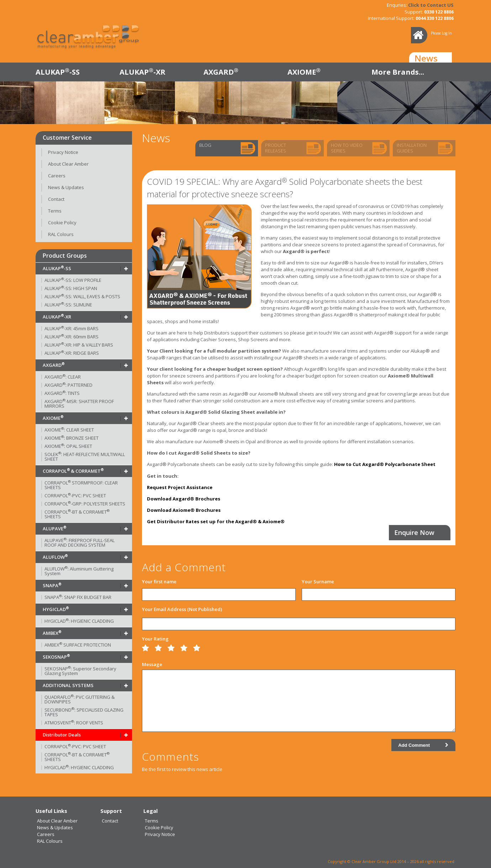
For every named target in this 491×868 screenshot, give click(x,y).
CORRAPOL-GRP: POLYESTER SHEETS (85, 504)
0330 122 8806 (439, 12)
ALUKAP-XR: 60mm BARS (72, 337)
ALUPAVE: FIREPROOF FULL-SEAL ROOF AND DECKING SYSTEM (80, 543)
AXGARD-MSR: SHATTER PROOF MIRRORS (79, 404)
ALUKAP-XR (142, 72)
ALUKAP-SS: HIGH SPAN (71, 288)
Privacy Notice (63, 152)
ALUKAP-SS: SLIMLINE (68, 305)
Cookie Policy (62, 223)
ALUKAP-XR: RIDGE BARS (72, 353)
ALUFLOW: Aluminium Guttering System (79, 571)
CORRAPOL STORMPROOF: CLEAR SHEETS (81, 485)
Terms (55, 211)
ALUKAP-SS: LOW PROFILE (73, 280)
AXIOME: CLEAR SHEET (69, 430)
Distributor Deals (62, 735)
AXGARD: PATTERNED (68, 385)
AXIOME (304, 72)
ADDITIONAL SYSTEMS (68, 685)
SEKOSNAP (56, 657)
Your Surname (318, 582)
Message (152, 664)
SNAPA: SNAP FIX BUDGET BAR (78, 597)
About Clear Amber (68, 164)
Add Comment (423, 745)
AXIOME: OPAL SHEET (68, 446)
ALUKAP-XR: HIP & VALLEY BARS (79, 345)
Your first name (159, 582)
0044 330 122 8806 (435, 18)
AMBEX (52, 633)
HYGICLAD (56, 609)
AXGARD (221, 72)
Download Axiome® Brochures (184, 510)
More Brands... (398, 72)
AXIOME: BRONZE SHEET (72, 438)
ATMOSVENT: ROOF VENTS (74, 723)
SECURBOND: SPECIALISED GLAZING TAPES (84, 712)
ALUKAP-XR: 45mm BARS (72, 328)
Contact (56, 199)
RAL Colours (61, 234)
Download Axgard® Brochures (184, 499)
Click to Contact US (431, 5)
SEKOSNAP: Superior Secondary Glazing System (80, 671)
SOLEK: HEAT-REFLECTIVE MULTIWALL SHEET (85, 457)
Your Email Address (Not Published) (182, 609)
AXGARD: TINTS (62, 393)
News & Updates (66, 187)
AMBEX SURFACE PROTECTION (78, 645)
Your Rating (155, 639)
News (426, 58)
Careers (57, 176)
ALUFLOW (55, 557)
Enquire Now (414, 532)
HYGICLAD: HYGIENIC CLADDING (79, 621)
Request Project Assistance (180, 487)
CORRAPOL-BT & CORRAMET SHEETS (77, 514)
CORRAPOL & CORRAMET (73, 471)
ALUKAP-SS (58, 72)
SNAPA (52, 585)
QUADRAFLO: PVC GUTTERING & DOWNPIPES (80, 699)
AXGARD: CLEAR (63, 377)
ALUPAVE (54, 529)
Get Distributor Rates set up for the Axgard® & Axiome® (216, 521)
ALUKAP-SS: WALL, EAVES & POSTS (82, 296)
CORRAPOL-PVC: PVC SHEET (75, 495)
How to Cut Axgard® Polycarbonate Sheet (385, 464)
